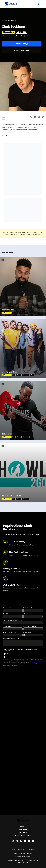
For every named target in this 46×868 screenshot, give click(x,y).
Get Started (23, 833)
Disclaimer (32, 850)
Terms (13, 850)
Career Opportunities (23, 836)
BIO (3, 117)
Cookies (29, 853)
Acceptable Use (20, 853)
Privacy (19, 850)
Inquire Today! (22, 44)
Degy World (23, 829)
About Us (23, 826)
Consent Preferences (23, 857)
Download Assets (22, 50)
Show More (5, 136)
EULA (25, 850)
